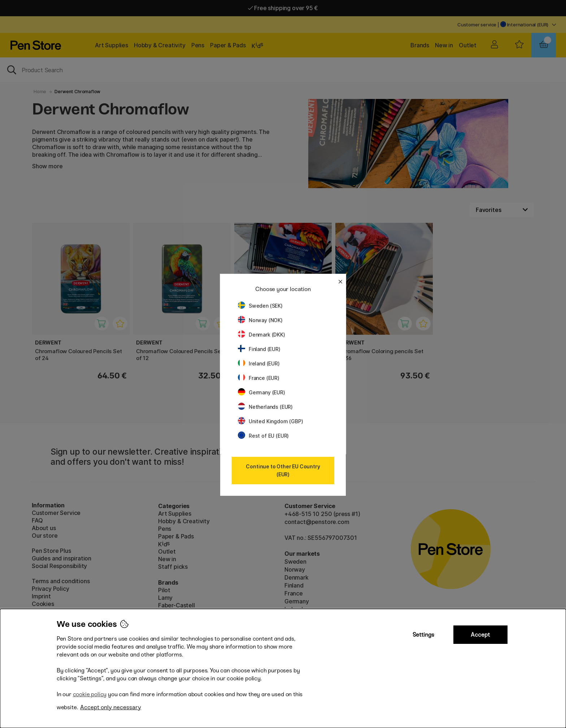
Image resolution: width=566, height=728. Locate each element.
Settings (423, 635)
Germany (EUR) (262, 392)
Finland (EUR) (259, 349)
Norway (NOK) (260, 320)
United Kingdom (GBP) (270, 421)
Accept (480, 635)
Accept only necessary (111, 707)
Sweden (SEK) (260, 306)
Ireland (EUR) (259, 363)
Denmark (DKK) (262, 335)
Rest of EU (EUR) (263, 436)
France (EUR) (259, 378)
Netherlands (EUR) (265, 407)
